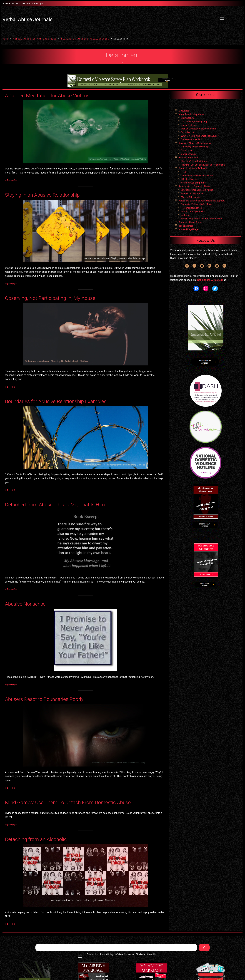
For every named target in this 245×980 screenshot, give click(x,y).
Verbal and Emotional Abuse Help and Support (202, 201)
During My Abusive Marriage (195, 147)
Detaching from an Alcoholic (36, 839)
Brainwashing (188, 118)
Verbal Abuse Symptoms (193, 183)
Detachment (187, 150)
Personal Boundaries (191, 208)
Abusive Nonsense (25, 604)
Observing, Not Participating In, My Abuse (50, 298)
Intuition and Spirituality (193, 212)
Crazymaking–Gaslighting (194, 122)
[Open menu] (222, 19)
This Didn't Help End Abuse (194, 161)
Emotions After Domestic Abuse (197, 190)
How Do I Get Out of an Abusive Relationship (203, 165)
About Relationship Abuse (191, 114)
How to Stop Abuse (188, 158)
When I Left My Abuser (192, 194)
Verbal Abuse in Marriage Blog (35, 39)
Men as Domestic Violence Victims (198, 129)
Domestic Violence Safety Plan (196, 204)
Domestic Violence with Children (197, 176)
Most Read (184, 111)
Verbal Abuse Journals (27, 19)
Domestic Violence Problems (193, 168)
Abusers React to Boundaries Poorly (44, 699)
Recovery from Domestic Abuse (194, 186)
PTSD (184, 172)
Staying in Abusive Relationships (85, 39)
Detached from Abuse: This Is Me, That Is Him (55, 505)
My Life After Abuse (191, 197)
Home (5, 39)
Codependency (189, 154)
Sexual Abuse (188, 132)
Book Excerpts (186, 226)
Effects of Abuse (189, 179)
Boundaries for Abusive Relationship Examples (56, 401)
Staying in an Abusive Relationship (42, 195)
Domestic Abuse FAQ (192, 140)
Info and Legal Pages (189, 229)
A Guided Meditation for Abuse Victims (47, 96)
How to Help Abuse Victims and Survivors (202, 219)
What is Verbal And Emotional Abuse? (200, 136)
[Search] (204, 947)
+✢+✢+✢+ (11, 180)
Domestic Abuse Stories (191, 222)
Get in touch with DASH (210, 280)
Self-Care (186, 215)
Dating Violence (189, 125)
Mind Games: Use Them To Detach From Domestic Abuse (68, 802)
